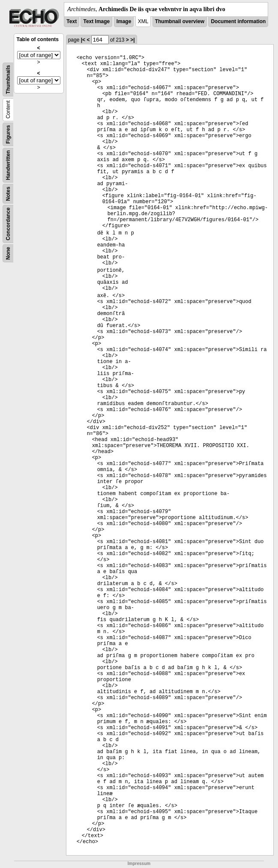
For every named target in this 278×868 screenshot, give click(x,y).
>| (132, 40)
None (8, 253)
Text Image (96, 21)
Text (72, 21)
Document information (238, 21)
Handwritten (8, 165)
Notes (8, 194)
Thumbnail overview (180, 21)
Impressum (139, 863)
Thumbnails (8, 80)
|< (83, 40)
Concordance (8, 224)
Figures (8, 134)
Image (124, 21)
